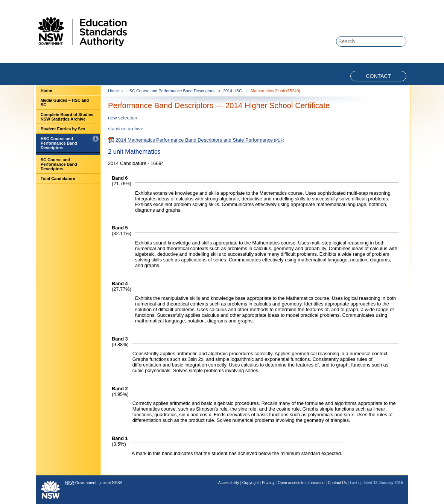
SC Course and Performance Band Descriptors (59, 164)
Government (81, 483)
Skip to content (377, 4)
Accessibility (229, 483)
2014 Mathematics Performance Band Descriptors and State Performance (194, 140)
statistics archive (126, 129)
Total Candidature (58, 179)
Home (46, 90)
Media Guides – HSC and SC (65, 102)
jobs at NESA (111, 483)
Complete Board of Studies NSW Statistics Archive (67, 117)
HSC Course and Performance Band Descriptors (59, 143)
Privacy (268, 483)
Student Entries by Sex (63, 129)
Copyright (251, 483)
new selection (123, 118)
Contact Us (337, 483)
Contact (378, 76)
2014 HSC (233, 91)
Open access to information (301, 483)
